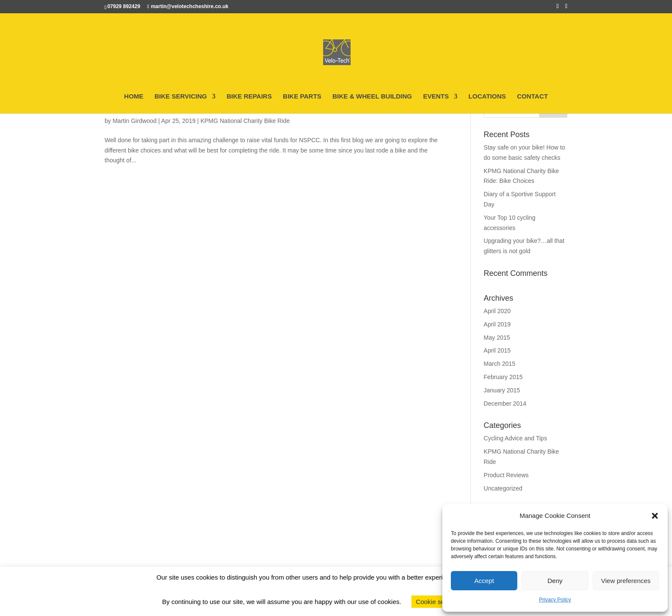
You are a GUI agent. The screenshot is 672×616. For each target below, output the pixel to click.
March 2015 (500, 364)
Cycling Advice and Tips (516, 438)
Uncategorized (503, 488)
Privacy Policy (555, 600)
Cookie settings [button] (438, 602)
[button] (655, 516)
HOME (134, 97)
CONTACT (532, 97)
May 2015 (497, 338)
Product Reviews (506, 475)
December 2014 (505, 404)
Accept (484, 581)
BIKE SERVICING (180, 97)
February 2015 (503, 377)
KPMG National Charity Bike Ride (245, 121)
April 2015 (497, 350)
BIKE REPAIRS (249, 97)
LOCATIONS (487, 97)
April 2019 (497, 324)
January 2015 (502, 390)
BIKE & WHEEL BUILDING (372, 97)
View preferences (626, 581)
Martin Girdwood (135, 121)
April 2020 (497, 311)
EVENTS (436, 97)
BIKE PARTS (302, 97)
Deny (555, 581)
